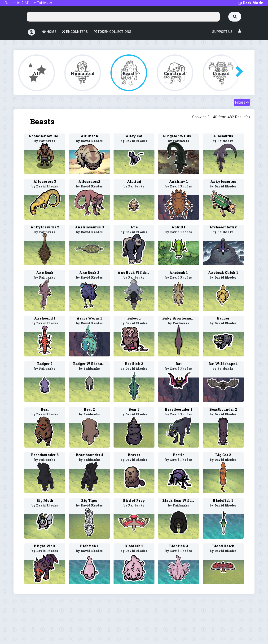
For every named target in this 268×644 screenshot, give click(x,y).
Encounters (75, 32)
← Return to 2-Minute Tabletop (26, 3)
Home (49, 32)
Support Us (222, 32)
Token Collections (113, 32)
